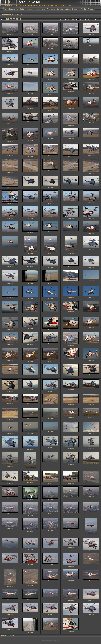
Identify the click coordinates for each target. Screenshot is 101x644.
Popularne (51, 9)
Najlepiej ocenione (64, 9)
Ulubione (76, 9)
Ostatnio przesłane (27, 9)
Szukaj (90, 9)
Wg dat (83, 9)
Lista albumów (9, 9)
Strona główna (6, 14)
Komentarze (41, 9)
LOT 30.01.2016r (19, 14)
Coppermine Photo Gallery (53, 640)
